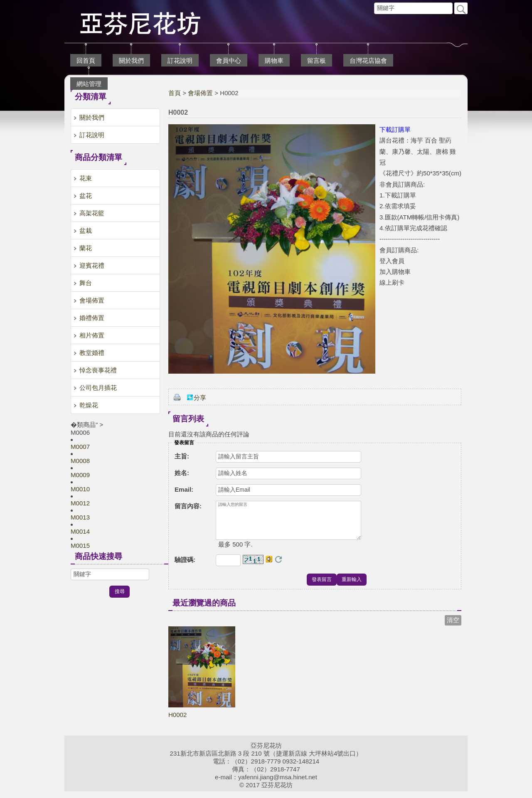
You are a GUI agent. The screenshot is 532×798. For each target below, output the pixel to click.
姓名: (182, 473)
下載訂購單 (395, 129)
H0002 (177, 721)
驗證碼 (185, 566)
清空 (453, 627)
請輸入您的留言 (288, 524)
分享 (200, 398)
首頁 (175, 93)
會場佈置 (200, 93)
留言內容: (188, 506)
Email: (184, 489)
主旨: (182, 456)
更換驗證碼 (278, 566)
